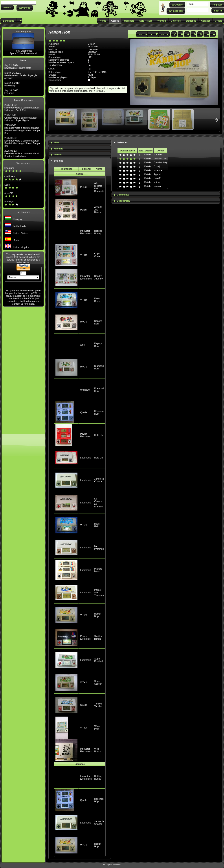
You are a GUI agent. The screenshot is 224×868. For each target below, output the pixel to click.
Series (80, 174)
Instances (122, 142)
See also (58, 161)
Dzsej (7, 185)
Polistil (84, 187)
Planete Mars (98, 570)
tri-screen (93, 47)
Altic (82, 345)
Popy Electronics (23, 51)
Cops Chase (98, 255)
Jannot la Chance (99, 480)
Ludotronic (86, 458)
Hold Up (99, 435)
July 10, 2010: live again (12, 92)
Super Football (99, 660)
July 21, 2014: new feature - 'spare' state (18, 67)
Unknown (85, 390)
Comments (123, 195)
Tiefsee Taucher (99, 705)
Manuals (58, 149)
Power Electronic (85, 435)
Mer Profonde (99, 548)
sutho (157, 182)
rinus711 (9, 193)
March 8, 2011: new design (12, 84)
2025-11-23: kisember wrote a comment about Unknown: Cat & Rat (22, 108)
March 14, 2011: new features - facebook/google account (21, 75)
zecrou (157, 186)
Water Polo (97, 728)
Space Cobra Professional (23, 53)
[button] (7, 8)
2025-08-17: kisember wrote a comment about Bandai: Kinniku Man (22, 153)
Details (148, 155)
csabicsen (10, 176)
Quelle (84, 412)
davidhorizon (160, 158)
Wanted (58, 155)
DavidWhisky (161, 162)
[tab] (80, 143)
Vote (56, 142)
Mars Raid (97, 525)
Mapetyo (9, 201)
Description (123, 201)
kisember (9, 168)
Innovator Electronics (86, 232)
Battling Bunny (98, 232)
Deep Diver (97, 300)
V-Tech (84, 255)
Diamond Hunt (99, 367)
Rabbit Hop (98, 615)
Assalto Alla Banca (98, 210)
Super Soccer (98, 682)
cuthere (158, 155)
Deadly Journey (99, 277)
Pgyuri (157, 174)
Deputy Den (98, 322)
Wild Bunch (98, 750)
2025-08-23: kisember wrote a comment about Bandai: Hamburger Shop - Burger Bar (22, 129)
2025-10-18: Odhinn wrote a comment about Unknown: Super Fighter (21, 118)
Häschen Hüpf (99, 412)
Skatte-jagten (98, 637)
